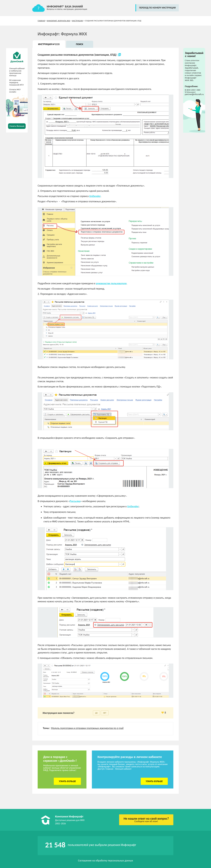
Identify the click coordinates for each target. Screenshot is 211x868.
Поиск (79, 44)
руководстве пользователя (111, 283)
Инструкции (77, 21)
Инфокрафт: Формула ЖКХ (59, 21)
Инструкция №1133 (49, 44)
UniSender (95, 196)
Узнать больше (67, 781)
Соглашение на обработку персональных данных (106, 861)
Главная (41, 21)
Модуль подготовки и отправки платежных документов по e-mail (87, 728)
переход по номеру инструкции (157, 8)
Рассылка (75, 501)
